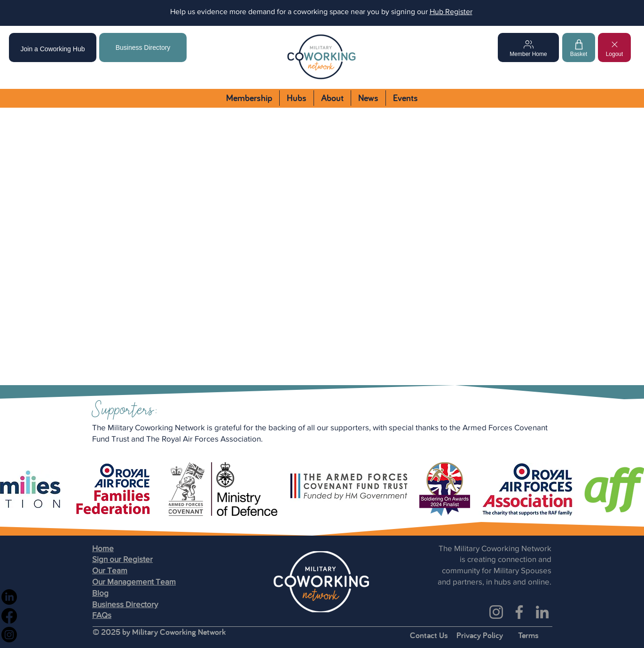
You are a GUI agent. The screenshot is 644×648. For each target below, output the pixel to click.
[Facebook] (519, 612)
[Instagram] (496, 612)
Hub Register (451, 12)
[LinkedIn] (542, 612)
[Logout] (614, 47)
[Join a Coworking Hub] (53, 47)
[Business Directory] (143, 47)
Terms (528, 635)
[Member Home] (528, 47)
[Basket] (579, 47)
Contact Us (429, 635)
